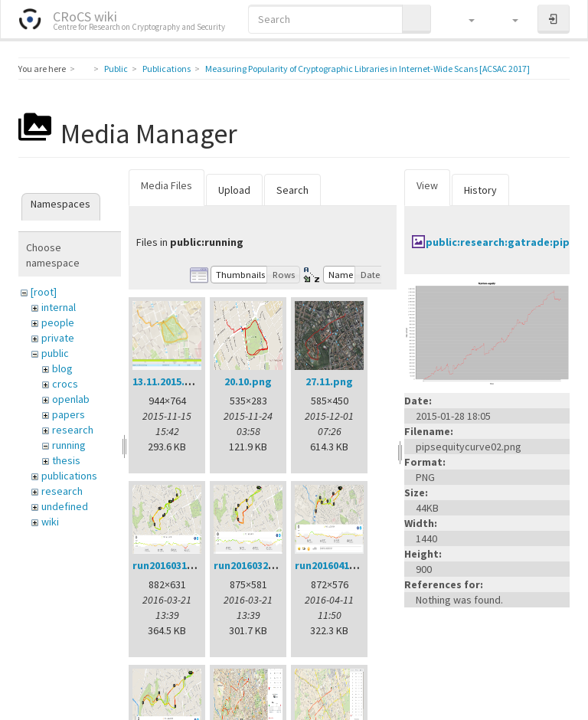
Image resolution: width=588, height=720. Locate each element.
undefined (65, 506)
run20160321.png (255, 565)
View (427, 185)
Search (292, 190)
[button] (464, 19)
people (58, 322)
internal (59, 307)
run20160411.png (336, 565)
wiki (50, 522)
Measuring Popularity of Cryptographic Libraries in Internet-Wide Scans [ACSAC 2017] (367, 69)
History (480, 190)
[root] (44, 292)
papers (69, 414)
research (73, 430)
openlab (71, 399)
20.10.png (248, 381)
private (58, 338)
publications (69, 476)
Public (116, 69)
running (69, 445)
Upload (234, 190)
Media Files (167, 185)
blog (62, 368)
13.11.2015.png (168, 381)
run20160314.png (174, 565)
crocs (65, 384)
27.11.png (329, 381)
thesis (66, 460)
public (55, 353)
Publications (167, 69)
